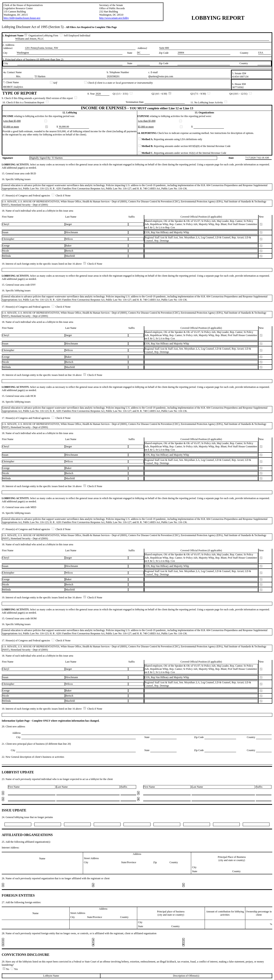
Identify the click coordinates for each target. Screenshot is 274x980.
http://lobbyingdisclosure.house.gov (22, 18)
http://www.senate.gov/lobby (114, 18)
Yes (14, 969)
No (6, 969)
